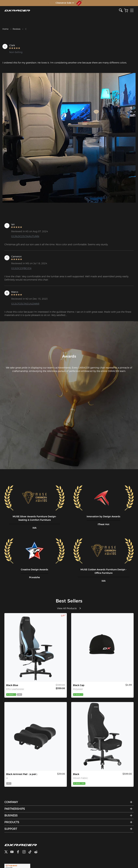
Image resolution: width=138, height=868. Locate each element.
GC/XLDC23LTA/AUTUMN (25, 236)
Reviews (16, 29)
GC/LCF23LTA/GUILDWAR (25, 304)
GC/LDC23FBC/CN (21, 268)
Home (5, 29)
